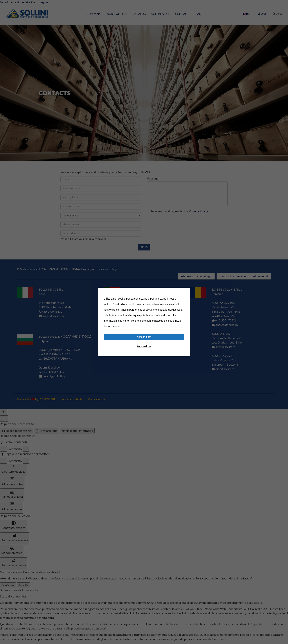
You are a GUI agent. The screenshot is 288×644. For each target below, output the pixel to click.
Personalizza (144, 346)
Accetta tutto (144, 337)
